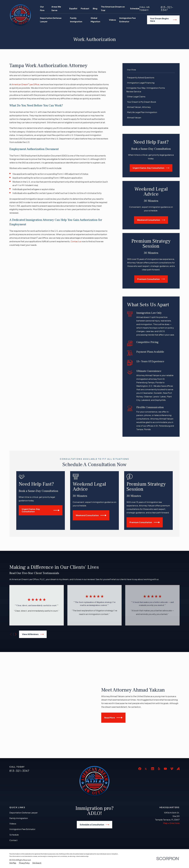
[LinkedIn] (153, 726)
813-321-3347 (167, 8)
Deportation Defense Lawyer (24, 770)
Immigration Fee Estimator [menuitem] (128, 20)
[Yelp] (159, 726)
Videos (13, 781)
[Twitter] (146, 728)
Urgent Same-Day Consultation (151, 168)
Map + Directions (171, 780)
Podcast (85, 8)
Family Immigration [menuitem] (76, 20)
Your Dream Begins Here (163, 20)
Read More (117, 696)
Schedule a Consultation (94, 782)
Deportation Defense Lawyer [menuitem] (51, 20)
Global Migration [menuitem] (95, 20)
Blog (95, 8)
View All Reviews (33, 634)
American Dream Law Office (26, 84)
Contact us (76, 241)
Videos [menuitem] (112, 20)
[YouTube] (165, 726)
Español (73, 8)
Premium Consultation (151, 279)
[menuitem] (151, 78)
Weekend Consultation (151, 220)
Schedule (135, 8)
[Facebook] (140, 726)
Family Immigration (19, 775)
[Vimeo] (172, 726)
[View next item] (16, 634)
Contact (13, 797)
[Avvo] (178, 726)
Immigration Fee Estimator (22, 786)
